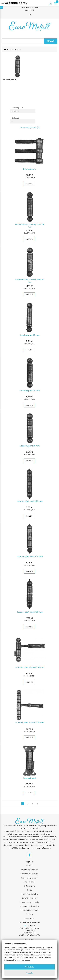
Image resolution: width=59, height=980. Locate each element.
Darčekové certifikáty (30, 875)
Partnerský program (30, 879)
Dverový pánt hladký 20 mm (30, 502)
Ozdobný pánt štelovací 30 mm (30, 668)
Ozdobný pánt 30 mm (30, 447)
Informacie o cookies (30, 911)
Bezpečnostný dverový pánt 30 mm (30, 282)
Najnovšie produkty (29, 899)
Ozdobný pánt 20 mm (29, 336)
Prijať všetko (30, 967)
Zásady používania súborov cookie (17, 960)
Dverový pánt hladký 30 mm (30, 613)
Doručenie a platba (30, 895)
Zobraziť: (16, 119)
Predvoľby (29, 973)
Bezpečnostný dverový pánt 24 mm (30, 227)
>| (37, 805)
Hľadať (51, 41)
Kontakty (29, 915)
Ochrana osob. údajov (30, 907)
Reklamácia (29, 920)
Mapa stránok (29, 883)
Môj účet (30, 867)
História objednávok (30, 871)
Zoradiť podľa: (18, 109)
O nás (30, 891)
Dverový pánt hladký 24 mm (30, 558)
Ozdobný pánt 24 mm (30, 392)
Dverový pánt (29, 170)
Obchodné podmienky (30, 903)
